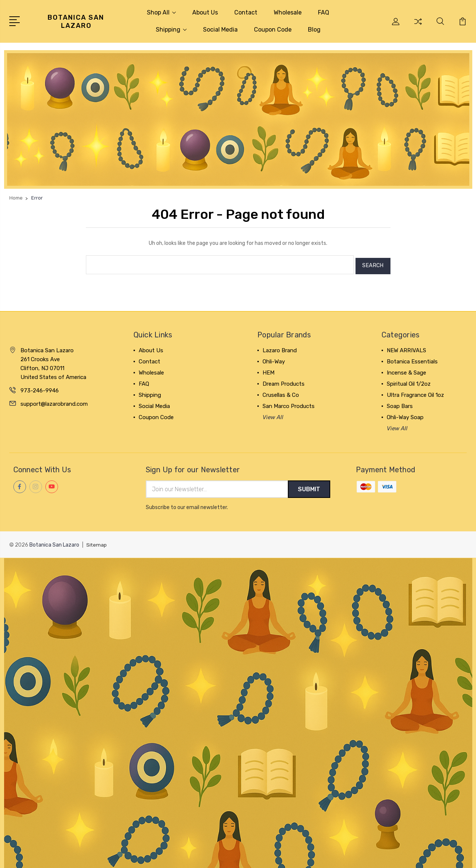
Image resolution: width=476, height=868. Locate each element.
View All (273, 415)
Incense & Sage (406, 370)
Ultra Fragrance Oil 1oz (415, 392)
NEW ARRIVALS (406, 348)
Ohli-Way (274, 359)
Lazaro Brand (280, 348)
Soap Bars (400, 404)
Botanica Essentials (412, 359)
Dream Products (284, 381)
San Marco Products (289, 404)
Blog (314, 30)
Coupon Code (273, 30)
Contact (246, 12)
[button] (238, 119)
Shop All (161, 12)
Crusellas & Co (281, 392)
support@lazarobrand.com (54, 401)
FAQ (324, 12)
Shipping (171, 30)
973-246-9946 (40, 388)
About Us (205, 12)
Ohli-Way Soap (405, 415)
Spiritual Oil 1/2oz (409, 381)
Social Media (220, 30)
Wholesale (288, 12)
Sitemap (97, 543)
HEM (268, 370)
